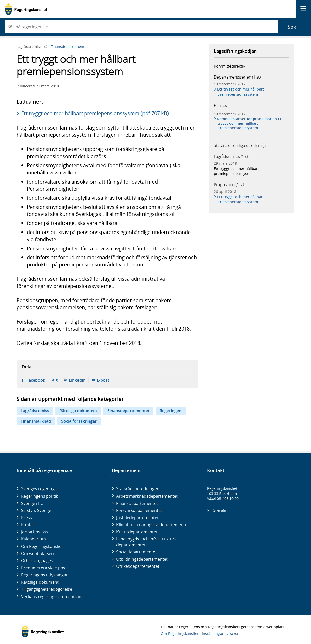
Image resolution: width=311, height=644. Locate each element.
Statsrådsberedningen (138, 489)
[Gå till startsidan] (26, 9)
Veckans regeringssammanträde (52, 597)
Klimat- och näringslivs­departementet (153, 525)
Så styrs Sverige (36, 510)
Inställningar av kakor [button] (220, 633)
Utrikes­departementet (138, 566)
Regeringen (171, 411)
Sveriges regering (38, 489)
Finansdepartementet (69, 47)
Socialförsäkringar (79, 421)
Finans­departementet (137, 503)
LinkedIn (77, 380)
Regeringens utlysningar (44, 575)
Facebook (36, 380)
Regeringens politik (40, 496)
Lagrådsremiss (35, 411)
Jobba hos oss (35, 532)
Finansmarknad (36, 421)
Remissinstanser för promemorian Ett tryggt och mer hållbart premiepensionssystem (250, 123)
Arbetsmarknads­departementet (147, 496)
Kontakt (29, 525)
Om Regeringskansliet (42, 546)
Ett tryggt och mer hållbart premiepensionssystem (241, 92)
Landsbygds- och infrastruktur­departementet (146, 542)
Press (27, 518)
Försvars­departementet (139, 510)
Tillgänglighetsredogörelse (47, 589)
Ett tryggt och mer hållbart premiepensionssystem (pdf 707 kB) (95, 113)
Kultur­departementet (137, 532)
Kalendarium (34, 539)
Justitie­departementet (137, 518)
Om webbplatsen (37, 553)
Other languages (37, 561)
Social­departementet (137, 552)
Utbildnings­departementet (142, 559)
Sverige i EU (32, 503)
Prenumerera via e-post (44, 568)
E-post (103, 380)
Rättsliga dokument (78, 411)
